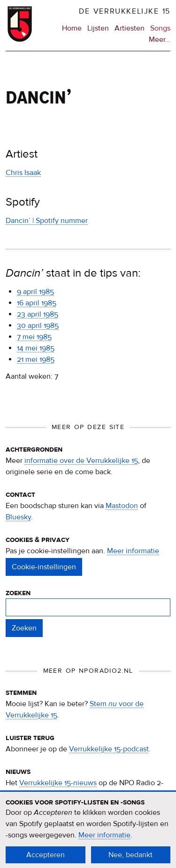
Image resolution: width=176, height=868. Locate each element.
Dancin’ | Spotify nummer (47, 221)
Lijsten (98, 28)
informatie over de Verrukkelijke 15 (81, 461)
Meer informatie (133, 551)
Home (72, 28)
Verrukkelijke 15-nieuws (58, 783)
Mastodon (122, 506)
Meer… (160, 40)
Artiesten (130, 28)
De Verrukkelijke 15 (125, 11)
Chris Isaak (23, 173)
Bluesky (18, 517)
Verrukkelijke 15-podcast (109, 749)
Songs (160, 28)
